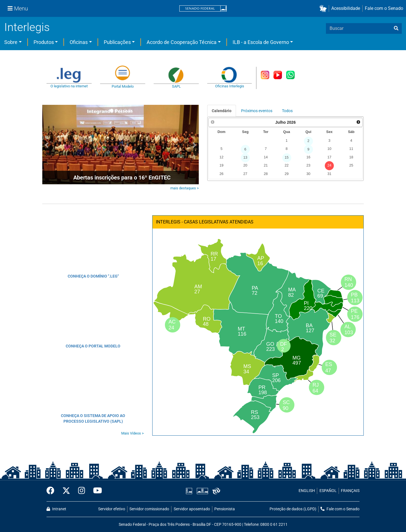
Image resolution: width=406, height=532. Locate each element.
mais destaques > (185, 188)
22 (287, 165)
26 (221, 174)
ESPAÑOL (328, 491)
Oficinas (79, 42)
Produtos (44, 42)
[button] (324, 9)
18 (351, 157)
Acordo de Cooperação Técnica (182, 42)
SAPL (176, 86)
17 (329, 157)
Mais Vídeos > (133, 433)
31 (329, 174)
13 (245, 158)
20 (245, 165)
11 (351, 149)
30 (308, 174)
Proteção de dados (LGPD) (293, 509)
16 (308, 157)
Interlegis (27, 27)
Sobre (11, 42)
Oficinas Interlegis (230, 86)
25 (351, 165)
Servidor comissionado (149, 509)
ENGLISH (307, 491)
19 (221, 165)
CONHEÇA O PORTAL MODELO (93, 346)
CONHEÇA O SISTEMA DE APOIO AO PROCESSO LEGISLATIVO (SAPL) (93, 418)
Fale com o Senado (384, 8)
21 (266, 165)
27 (245, 174)
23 (308, 165)
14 (266, 157)
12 (221, 157)
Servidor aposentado (192, 509)
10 (329, 149)
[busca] (396, 28)
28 (266, 174)
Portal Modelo (123, 86)
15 (287, 158)
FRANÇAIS (350, 491)
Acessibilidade (346, 8)
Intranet (56, 509)
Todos (287, 111)
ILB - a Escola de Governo (261, 42)
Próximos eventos (257, 111)
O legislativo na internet (69, 86)
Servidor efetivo (112, 509)
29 (287, 174)
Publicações (117, 42)
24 (329, 165)
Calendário (222, 111)
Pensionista (225, 509)
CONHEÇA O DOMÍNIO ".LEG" (93, 276)
